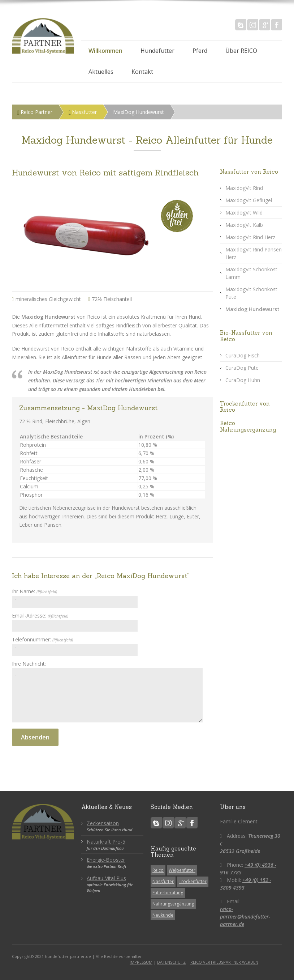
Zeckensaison (103, 823)
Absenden (35, 737)
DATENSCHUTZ (171, 962)
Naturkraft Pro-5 (106, 842)
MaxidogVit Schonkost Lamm (251, 273)
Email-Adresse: (40, 616)
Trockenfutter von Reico (245, 407)
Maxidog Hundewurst (252, 309)
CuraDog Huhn (243, 380)
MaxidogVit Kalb (244, 225)
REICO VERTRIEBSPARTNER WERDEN (224, 962)
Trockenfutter (193, 881)
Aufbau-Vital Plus (106, 878)
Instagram (253, 25)
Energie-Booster (106, 860)
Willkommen (105, 51)
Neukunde (163, 915)
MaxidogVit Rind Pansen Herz (254, 253)
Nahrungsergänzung (173, 904)
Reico (158, 870)
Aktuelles (101, 72)
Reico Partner (35, 112)
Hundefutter (157, 51)
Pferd (200, 51)
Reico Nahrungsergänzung (248, 426)
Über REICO (241, 51)
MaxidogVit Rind (244, 188)
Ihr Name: (34, 591)
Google (265, 25)
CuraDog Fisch (243, 355)
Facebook (276, 25)
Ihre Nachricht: (29, 664)
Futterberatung (168, 893)
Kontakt (142, 72)
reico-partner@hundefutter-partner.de (245, 917)
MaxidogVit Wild (244, 213)
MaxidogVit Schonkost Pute (251, 293)
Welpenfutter (182, 870)
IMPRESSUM (141, 962)
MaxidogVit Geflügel (249, 200)
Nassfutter (83, 112)
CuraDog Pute (242, 368)
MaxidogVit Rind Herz (250, 237)
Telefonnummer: (42, 639)
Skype (241, 25)
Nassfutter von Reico (249, 172)
